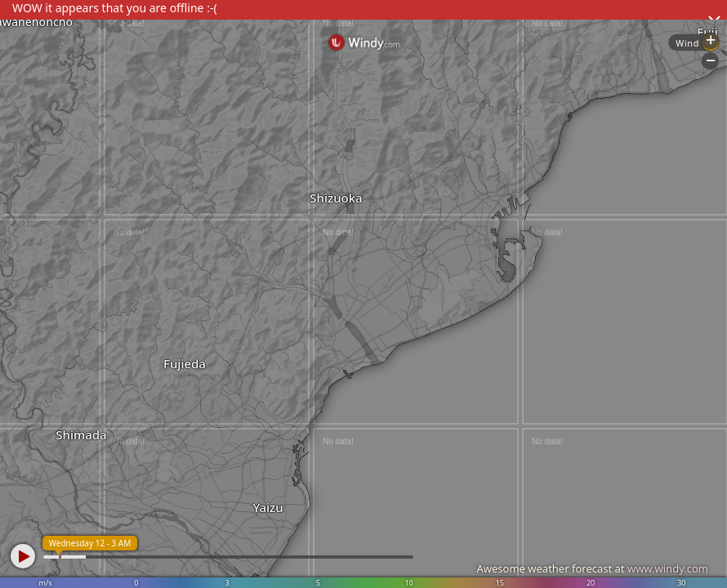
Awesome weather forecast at (592, 568)
